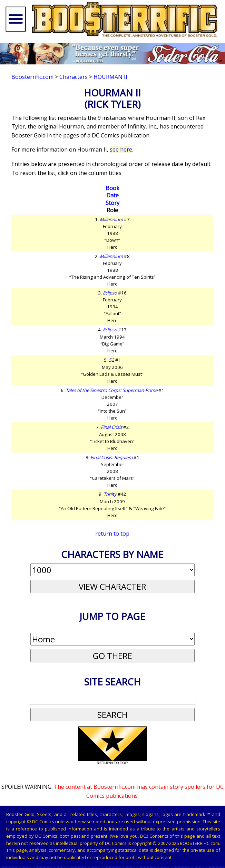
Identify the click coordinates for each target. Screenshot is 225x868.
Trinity (110, 494)
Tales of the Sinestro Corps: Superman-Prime (111, 390)
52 (111, 360)
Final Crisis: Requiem (111, 457)
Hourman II (110, 77)
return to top (112, 534)
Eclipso (110, 293)
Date (112, 195)
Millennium (111, 219)
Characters (74, 77)
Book (112, 188)
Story (112, 203)
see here (121, 149)
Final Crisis (111, 427)
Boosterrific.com (32, 77)
